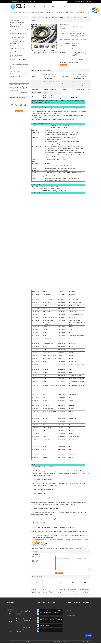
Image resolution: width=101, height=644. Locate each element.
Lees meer (19, 614)
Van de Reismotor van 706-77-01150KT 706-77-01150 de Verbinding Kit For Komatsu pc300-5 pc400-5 (60, 593)
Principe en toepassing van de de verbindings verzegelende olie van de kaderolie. (24, 611)
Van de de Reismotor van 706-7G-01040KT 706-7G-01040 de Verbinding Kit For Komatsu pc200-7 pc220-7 (85, 593)
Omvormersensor (14, 69)
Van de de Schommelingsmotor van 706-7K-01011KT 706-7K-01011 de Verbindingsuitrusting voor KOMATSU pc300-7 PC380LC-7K (37, 594)
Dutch (90, 2)
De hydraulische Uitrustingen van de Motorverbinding (31, 12)
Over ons (47, 7)
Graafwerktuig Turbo (15, 71)
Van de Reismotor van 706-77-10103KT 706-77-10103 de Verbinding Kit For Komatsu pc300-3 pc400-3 (45, 52)
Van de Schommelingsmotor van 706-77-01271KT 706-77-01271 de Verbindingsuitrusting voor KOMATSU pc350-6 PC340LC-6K (49, 594)
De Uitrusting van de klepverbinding (18, 51)
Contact (65, 65)
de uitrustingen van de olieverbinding (59, 548)
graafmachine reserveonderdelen (18, 59)
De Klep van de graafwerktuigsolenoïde (19, 65)
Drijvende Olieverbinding (16, 48)
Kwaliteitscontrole (67, 7)
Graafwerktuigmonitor (15, 76)
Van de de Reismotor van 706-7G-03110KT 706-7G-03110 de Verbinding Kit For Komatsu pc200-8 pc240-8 (72, 593)
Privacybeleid (13, 642)
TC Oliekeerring (14, 46)
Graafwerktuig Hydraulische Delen (18, 74)
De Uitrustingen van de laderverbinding (19, 29)
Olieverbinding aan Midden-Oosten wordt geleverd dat (23, 628)
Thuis (30, 7)
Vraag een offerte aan (79, 2)
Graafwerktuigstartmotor (15, 79)
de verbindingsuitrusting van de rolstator (77, 548)
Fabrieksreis (56, 7)
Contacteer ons (79, 7)
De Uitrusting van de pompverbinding (18, 33)
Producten (37, 7)
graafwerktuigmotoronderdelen (17, 62)
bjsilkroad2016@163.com (17, 2)
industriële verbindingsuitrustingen (42, 548)
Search (69, 2)
